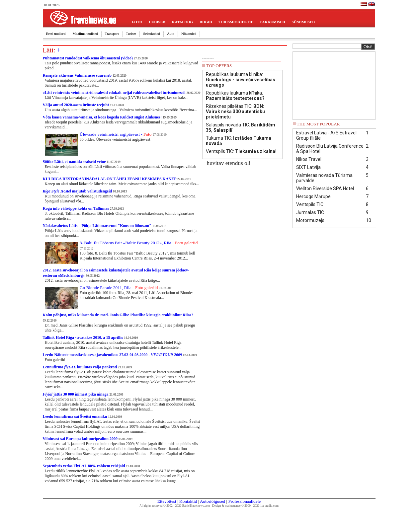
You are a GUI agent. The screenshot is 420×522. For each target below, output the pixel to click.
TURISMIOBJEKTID (236, 22)
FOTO (137, 22)
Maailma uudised (85, 34)
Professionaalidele (245, 501)
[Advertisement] (334, 85)
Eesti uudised (56, 34)
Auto (171, 34)
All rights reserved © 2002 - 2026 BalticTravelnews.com (175, 506)
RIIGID (206, 22)
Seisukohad (152, 34)
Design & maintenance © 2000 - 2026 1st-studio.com (245, 506)
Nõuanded (189, 34)
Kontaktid (188, 501)
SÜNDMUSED (303, 22)
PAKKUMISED (273, 22)
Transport (112, 34)
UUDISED (157, 22)
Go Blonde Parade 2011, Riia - (119, 288)
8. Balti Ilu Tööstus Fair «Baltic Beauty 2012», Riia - (139, 243)
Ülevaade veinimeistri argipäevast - (116, 134)
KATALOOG (182, 22)
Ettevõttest (167, 501)
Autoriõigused (212, 501)
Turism (131, 34)
